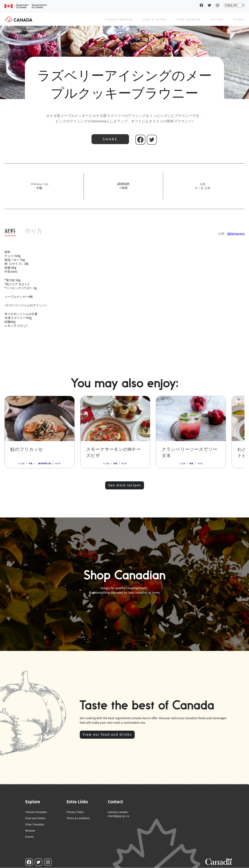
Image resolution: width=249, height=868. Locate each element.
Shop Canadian (189, 20)
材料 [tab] (10, 231)
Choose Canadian (119, 20)
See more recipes (125, 485)
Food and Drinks (35, 818)
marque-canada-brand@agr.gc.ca (118, 814)
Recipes (217, 20)
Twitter (209, 5)
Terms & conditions (78, 818)
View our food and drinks (107, 734)
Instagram (217, 5)
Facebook (201, 5)
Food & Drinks (155, 20)
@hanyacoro (236, 234)
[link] (40, 432)
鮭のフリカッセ (27, 449)
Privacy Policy (75, 812)
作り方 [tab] (34, 231)
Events (239, 20)
